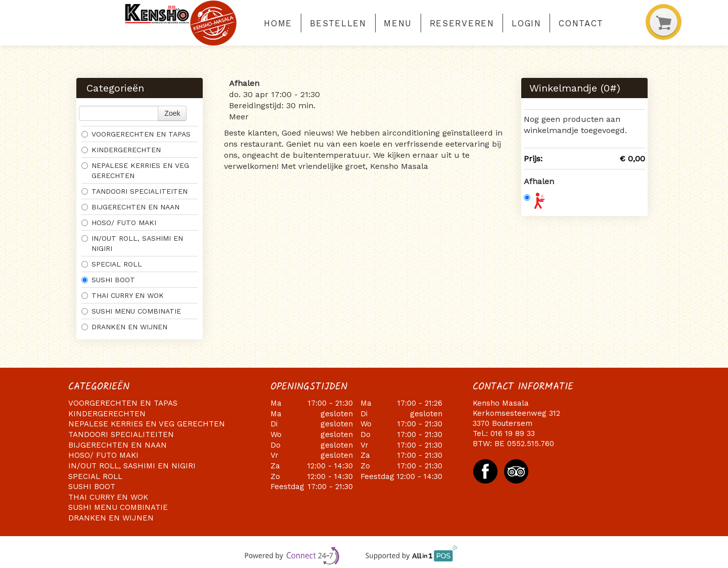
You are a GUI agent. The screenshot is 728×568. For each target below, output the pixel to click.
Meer (239, 117)
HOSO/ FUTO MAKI (119, 223)
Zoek (172, 113)
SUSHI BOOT (108, 280)
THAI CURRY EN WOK (123, 295)
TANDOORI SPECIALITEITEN (134, 191)
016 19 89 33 (513, 433)
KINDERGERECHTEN (121, 150)
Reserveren (462, 23)
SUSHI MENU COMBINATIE (132, 311)
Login (526, 23)
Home (278, 23)
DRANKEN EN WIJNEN (124, 327)
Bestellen (338, 23)
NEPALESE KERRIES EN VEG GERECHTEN (135, 170)
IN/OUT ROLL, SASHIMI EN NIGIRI (132, 243)
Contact (581, 23)
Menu (398, 23)
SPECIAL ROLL (112, 264)
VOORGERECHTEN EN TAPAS (136, 134)
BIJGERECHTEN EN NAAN (130, 207)
